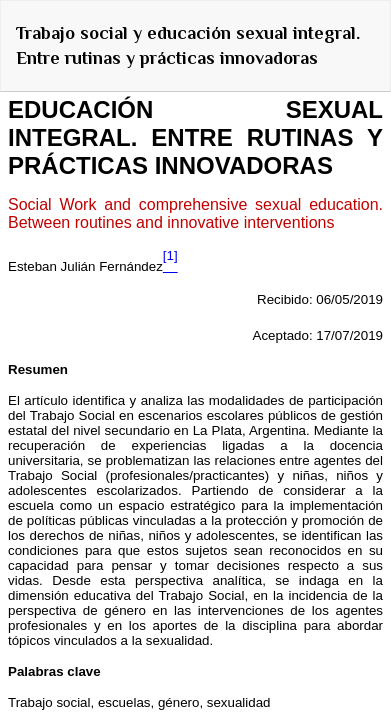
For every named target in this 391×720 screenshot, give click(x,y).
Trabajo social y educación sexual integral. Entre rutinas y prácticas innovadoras (188, 46)
